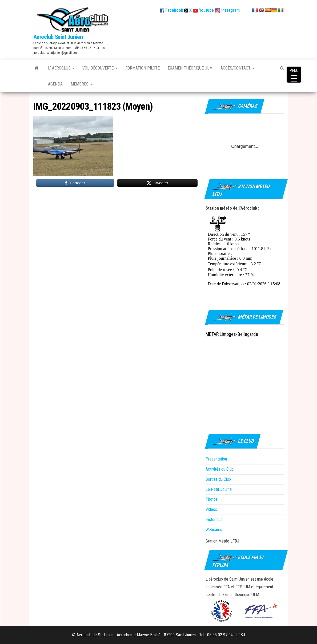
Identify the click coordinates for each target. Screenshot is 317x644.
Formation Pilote (143, 68)
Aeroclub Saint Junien (58, 37)
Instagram (230, 10)
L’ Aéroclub (61, 68)
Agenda (55, 84)
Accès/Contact (237, 68)
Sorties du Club (218, 479)
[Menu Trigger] (294, 75)
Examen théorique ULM (190, 68)
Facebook (172, 10)
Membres (81, 84)
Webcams (214, 530)
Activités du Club (220, 469)
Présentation (216, 459)
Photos (212, 499)
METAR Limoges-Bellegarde (232, 334)
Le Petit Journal (219, 489)
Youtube (206, 10)
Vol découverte (100, 68)
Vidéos (211, 509)
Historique (214, 519)
